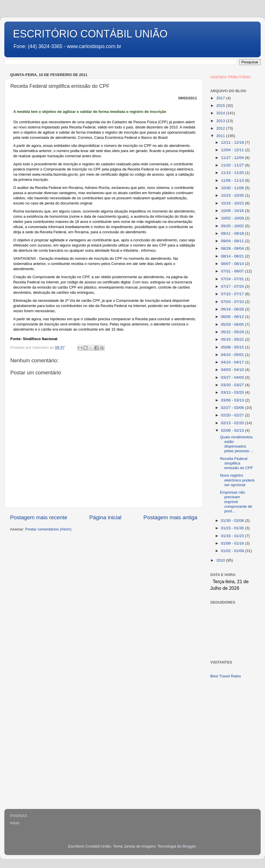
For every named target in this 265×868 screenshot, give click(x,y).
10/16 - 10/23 (233, 203)
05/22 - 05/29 (233, 332)
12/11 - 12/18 (233, 142)
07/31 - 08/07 (233, 271)
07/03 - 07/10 (233, 302)
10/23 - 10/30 (233, 195)
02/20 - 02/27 (233, 415)
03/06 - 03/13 (233, 400)
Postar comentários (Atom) (49, 529)
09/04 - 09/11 (233, 241)
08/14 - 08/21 (233, 256)
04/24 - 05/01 (233, 355)
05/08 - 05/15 (233, 347)
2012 (221, 128)
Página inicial (105, 517)
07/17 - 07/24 (233, 286)
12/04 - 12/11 (233, 150)
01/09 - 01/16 (233, 543)
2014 (221, 113)
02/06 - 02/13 (233, 430)
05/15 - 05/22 (233, 339)
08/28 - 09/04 (233, 248)
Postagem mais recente (39, 517)
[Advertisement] (233, 706)
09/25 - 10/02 (233, 226)
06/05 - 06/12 (233, 317)
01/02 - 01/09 (233, 551)
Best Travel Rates (226, 676)
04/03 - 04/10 (233, 370)
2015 (221, 106)
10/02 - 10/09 (233, 218)
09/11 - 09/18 (233, 233)
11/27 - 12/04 (233, 158)
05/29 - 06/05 (233, 324)
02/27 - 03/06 (233, 408)
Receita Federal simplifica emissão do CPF (237, 463)
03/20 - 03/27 (233, 385)
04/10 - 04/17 (233, 362)
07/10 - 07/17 (233, 294)
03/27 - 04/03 (233, 377)
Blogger (189, 846)
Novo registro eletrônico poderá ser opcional (237, 480)
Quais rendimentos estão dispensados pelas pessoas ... (237, 444)
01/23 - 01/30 (233, 528)
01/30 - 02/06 (233, 521)
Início (15, 823)
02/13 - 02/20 (233, 423)
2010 (221, 560)
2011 (221, 136)
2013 (221, 121)
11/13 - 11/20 (233, 173)
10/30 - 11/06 (233, 188)
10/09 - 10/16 (233, 211)
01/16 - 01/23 (233, 536)
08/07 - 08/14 (233, 264)
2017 (221, 98)
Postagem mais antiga (170, 517)
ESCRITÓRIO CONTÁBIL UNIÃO (90, 34)
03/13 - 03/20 (233, 392)
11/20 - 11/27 (233, 165)
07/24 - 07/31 (233, 279)
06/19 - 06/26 (233, 309)
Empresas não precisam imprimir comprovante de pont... (236, 502)
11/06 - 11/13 (233, 180)
